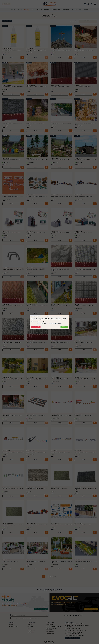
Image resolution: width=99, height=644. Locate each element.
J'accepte (64, 327)
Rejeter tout (36, 327)
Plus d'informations (42, 323)
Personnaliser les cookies (55, 323)
